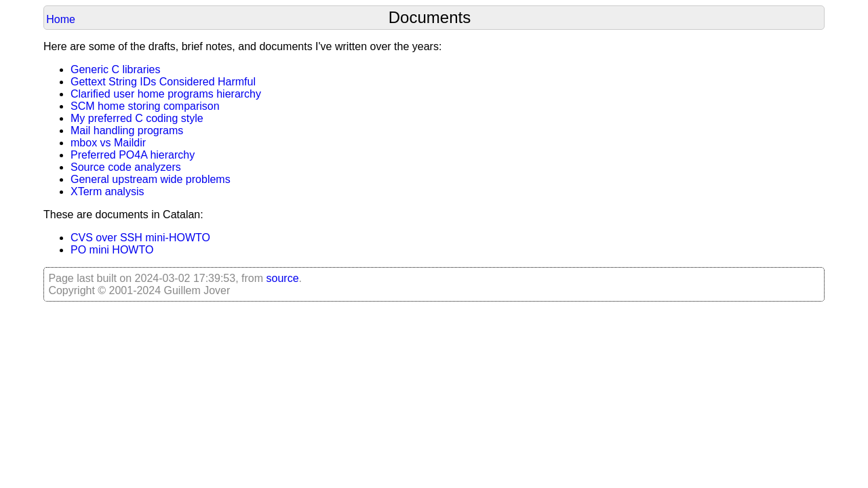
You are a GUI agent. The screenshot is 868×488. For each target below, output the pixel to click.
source (283, 278)
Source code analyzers (126, 167)
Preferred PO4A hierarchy (133, 155)
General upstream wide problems (151, 179)
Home (61, 19)
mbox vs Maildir (108, 143)
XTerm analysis (107, 191)
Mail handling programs (127, 130)
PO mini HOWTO (112, 250)
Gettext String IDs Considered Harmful (163, 82)
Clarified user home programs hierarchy (166, 94)
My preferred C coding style (137, 118)
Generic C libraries (115, 69)
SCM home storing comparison (145, 106)
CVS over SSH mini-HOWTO (140, 238)
